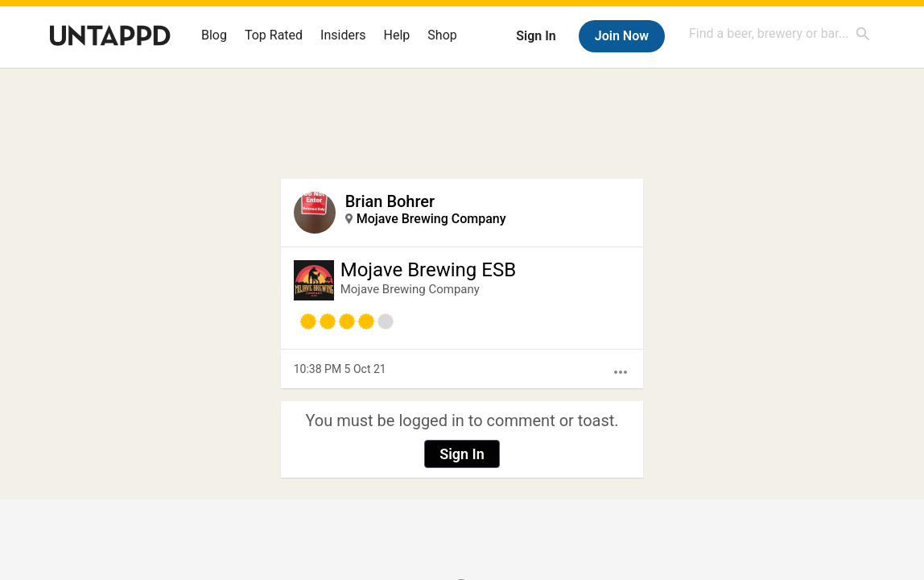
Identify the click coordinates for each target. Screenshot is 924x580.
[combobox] (780, 33)
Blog (214, 35)
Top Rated (274, 35)
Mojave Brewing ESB (428, 270)
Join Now (622, 36)
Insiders (343, 35)
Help (397, 35)
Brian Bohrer (390, 201)
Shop (442, 35)
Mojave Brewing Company (431, 219)
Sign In (536, 36)
